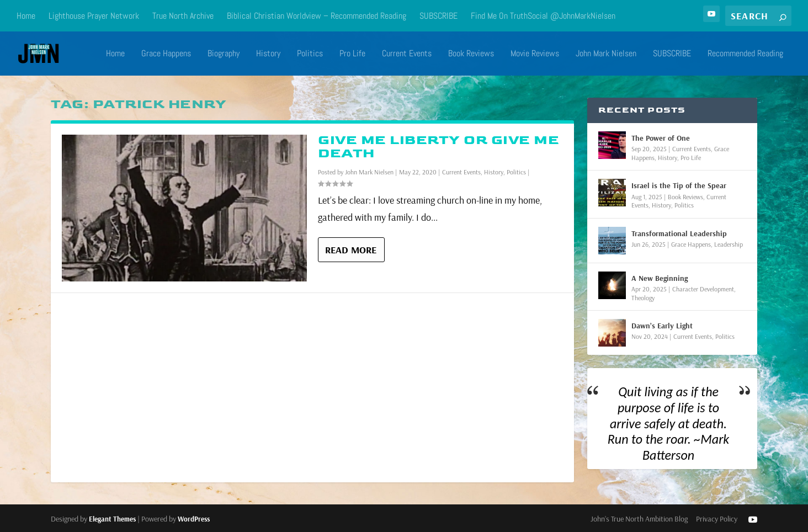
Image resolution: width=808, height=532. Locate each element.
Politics (310, 54)
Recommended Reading (745, 54)
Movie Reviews (535, 54)
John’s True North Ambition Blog (639, 519)
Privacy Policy (717, 519)
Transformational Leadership (679, 233)
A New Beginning (660, 278)
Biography (224, 54)
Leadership (729, 244)
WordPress (194, 519)
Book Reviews (471, 54)
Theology (643, 298)
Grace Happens (166, 54)
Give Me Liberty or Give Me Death (438, 147)
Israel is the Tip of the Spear (679, 185)
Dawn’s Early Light (662, 326)
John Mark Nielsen (606, 54)
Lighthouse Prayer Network (94, 16)
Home (26, 16)
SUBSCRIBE (438, 16)
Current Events (407, 54)
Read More (351, 250)
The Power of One (661, 138)
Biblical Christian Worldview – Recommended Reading (317, 16)
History (268, 54)
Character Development (703, 289)
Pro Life (352, 54)
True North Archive (183, 16)
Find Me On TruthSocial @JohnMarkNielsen (543, 16)
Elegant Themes (112, 519)
